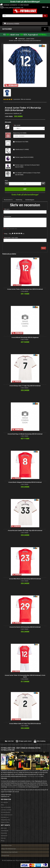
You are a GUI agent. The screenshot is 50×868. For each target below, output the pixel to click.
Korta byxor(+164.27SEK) (22, 142)
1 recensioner (16, 99)
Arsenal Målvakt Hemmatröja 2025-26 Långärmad (25, 337)
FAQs (2, 805)
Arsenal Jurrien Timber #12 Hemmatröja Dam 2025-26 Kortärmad (25, 289)
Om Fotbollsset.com (7, 815)
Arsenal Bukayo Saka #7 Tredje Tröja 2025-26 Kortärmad (25, 386)
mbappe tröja (5, 855)
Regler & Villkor (5, 822)
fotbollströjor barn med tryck (9, 852)
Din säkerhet (4, 802)
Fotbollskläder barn (13, 787)
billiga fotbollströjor (34, 771)
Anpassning (16, 133)
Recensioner (8, 217)
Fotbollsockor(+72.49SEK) (22, 149)
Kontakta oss (5, 817)
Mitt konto (4, 828)
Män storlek (17, 125)
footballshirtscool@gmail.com (13, 8)
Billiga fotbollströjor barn (22, 860)
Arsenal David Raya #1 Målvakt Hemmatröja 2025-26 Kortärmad (25, 434)
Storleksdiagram (30, 200)
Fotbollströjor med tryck (34, 776)
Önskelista (4, 833)
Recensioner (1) (8, 200)
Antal (6, 181)
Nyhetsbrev (4, 836)
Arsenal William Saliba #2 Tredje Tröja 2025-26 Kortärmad (25, 724)
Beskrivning (19, 200)
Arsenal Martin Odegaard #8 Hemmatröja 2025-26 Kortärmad (25, 482)
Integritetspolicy (5, 820)
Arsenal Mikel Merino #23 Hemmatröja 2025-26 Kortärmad (25, 579)
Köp (25, 189)
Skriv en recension (26, 99)
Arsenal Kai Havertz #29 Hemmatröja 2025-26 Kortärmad (25, 627)
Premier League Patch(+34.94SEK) (24, 157)
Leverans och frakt (6, 810)
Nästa (43, 248)
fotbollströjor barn (7, 845)
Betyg (6, 234)
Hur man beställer (6, 807)
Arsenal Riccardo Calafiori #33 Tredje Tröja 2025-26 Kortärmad (25, 531)
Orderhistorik (5, 831)
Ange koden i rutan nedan (11, 238)
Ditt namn (7, 209)
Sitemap (3, 838)
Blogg (3, 841)
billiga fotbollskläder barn (9, 849)
